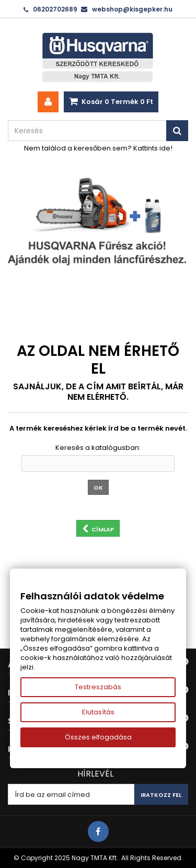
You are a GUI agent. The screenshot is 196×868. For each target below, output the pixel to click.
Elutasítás (98, 712)
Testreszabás (98, 687)
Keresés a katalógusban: (98, 448)
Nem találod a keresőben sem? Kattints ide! (98, 148)
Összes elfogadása (98, 737)
